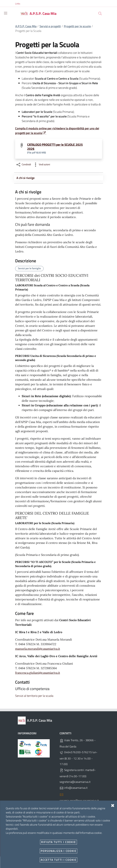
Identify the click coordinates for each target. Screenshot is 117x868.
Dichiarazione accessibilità (32, 850)
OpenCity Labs (85, 859)
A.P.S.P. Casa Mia (26, 26)
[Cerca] (100, 13)
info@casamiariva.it (74, 788)
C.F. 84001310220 (73, 813)
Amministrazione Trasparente (34, 835)
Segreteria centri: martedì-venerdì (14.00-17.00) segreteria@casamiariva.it (78, 776)
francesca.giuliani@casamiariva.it (38, 673)
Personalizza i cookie (25, 859)
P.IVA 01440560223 (74, 807)
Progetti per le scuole (77, 26)
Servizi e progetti (50, 26)
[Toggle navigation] (6, 13)
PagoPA (87, 843)
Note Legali (58, 835)
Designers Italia (75, 862)
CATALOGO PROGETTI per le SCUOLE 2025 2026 (55, 147)
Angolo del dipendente (30, 843)
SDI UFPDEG (69, 820)
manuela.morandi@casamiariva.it (38, 649)
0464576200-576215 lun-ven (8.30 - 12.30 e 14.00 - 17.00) (78, 758)
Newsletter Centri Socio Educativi (63, 843)
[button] (19, 4)
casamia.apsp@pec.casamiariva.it (79, 798)
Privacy (70, 835)
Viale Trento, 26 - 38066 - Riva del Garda (78, 743)
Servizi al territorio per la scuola (34, 696)
